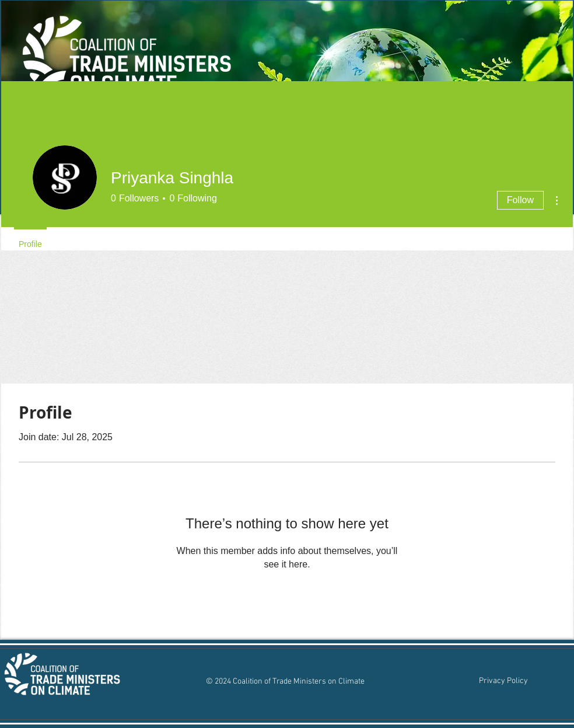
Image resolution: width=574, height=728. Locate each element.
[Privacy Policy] (503, 681)
